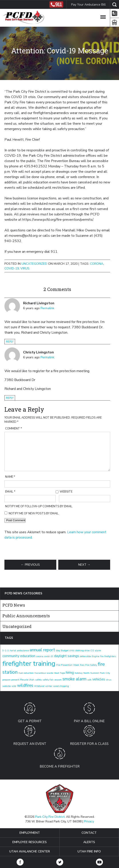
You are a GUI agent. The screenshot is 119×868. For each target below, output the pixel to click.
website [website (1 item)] (7, 686)
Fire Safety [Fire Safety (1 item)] (91, 665)
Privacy (89, 821)
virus (25, 268)
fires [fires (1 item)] (82, 665)
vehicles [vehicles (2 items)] (99, 679)
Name (10, 477)
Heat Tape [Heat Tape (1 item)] (59, 673)
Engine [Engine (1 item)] (96, 656)
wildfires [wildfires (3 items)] (25, 686)
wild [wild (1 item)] (14, 686)
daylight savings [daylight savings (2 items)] (67, 656)
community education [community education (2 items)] (19, 656)
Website (66, 492)
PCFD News (14, 605)
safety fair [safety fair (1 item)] (48, 680)
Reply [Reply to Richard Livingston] (10, 342)
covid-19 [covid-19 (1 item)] (49, 656)
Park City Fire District (50, 817)
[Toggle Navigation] (103, 16)
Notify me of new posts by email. (34, 513)
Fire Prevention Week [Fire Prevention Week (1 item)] (68, 665)
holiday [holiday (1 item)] (79, 673)
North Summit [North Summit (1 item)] (91, 673)
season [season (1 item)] (58, 680)
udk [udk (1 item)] (89, 680)
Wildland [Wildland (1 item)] (39, 686)
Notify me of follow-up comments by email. (39, 506)
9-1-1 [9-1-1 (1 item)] (6, 650)
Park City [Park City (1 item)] (105, 673)
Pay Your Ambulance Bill (88, 5)
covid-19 (12, 268)
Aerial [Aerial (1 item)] (13, 650)
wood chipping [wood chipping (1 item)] (61, 686)
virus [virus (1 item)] (109, 680)
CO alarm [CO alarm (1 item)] (96, 650)
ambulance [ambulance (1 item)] (23, 650)
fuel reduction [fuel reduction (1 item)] (26, 673)
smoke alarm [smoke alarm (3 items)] (74, 679)
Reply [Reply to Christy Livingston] (10, 398)
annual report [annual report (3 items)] (42, 650)
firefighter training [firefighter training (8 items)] (29, 664)
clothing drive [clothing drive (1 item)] (82, 650)
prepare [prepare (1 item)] (6, 680)
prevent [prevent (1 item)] (15, 680)
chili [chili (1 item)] (72, 650)
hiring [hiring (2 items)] (70, 673)
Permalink (47, 308)
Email (10, 492)
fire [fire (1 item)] (102, 656)
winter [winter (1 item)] (49, 686)
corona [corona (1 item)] (40, 656)
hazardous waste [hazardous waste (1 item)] (44, 673)
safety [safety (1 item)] (38, 680)
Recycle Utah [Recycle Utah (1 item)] (27, 680)
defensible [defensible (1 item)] (85, 656)
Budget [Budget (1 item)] (65, 650)
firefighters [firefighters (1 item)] (110, 656)
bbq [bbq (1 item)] (58, 650)
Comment (14, 429)
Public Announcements (26, 616)
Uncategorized (34, 264)
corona (97, 264)
